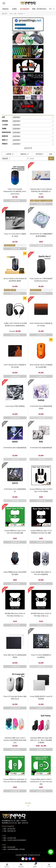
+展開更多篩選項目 (28, 148)
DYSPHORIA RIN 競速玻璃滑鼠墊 (41, 448)
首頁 (5, 14)
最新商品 (6, 9)
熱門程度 (40, 154)
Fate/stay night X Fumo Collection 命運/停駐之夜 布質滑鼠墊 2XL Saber (41, 191)
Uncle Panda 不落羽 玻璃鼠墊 (15, 406)
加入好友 (51, 852)
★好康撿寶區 (25, 9)
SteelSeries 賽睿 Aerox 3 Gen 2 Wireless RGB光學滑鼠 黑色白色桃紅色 (15, 740)
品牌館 (14, 9)
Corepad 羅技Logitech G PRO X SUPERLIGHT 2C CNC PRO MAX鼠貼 (41, 782)
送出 (51, 158)
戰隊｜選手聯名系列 (39, 9)
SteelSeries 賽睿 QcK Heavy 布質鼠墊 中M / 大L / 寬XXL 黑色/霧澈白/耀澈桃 (41, 740)
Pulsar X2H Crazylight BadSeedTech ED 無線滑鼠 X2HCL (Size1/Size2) (15, 191)
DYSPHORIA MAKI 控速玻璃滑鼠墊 (15, 448)
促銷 (51, 154)
